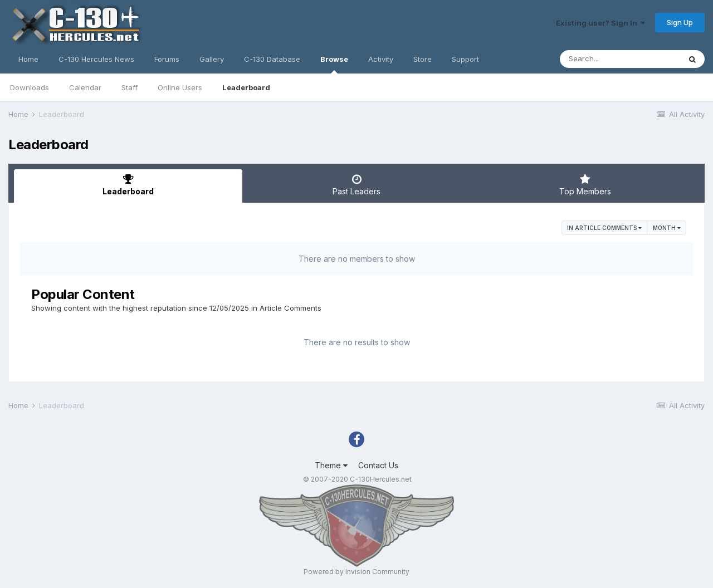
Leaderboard (246, 87)
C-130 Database (272, 59)
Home (28, 59)
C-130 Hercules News (96, 59)
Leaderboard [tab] (128, 185)
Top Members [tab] (585, 185)
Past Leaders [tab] (356, 185)
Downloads (30, 87)
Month (667, 228)
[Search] (620, 59)
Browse (334, 64)
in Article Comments (604, 228)
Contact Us (378, 465)
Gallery (212, 59)
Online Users (180, 87)
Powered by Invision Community (356, 572)
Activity (381, 59)
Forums (167, 59)
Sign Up (680, 22)
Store (423, 59)
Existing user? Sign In (600, 23)
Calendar (85, 87)
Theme (331, 465)
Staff (130, 87)
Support (465, 59)
